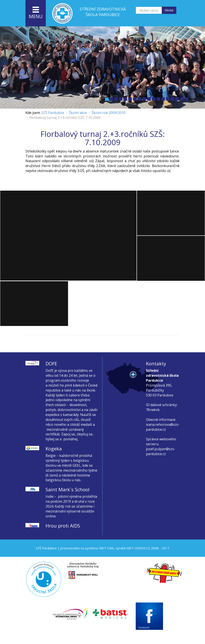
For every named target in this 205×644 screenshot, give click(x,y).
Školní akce (78, 113)
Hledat (169, 10)
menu (36, 13)
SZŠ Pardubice (53, 113)
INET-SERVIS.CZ (138, 548)
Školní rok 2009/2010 (108, 113)
